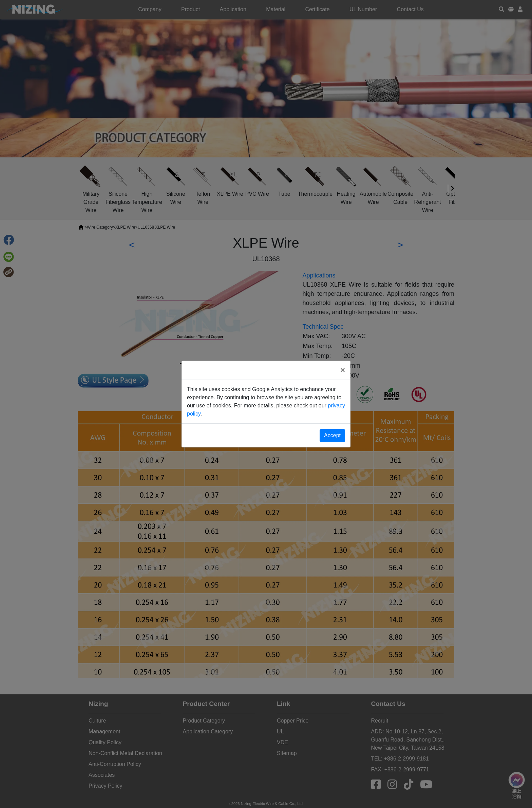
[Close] (343, 370)
